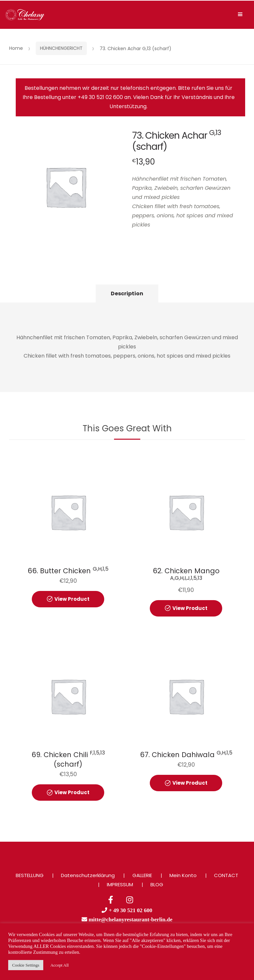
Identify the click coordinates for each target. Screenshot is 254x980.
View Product (72, 599)
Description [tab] (127, 294)
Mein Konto (183, 875)
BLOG (157, 884)
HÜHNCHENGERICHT (61, 48)
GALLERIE (142, 875)
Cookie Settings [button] (26, 965)
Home (16, 48)
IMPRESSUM (120, 884)
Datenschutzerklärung (88, 875)
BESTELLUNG (30, 875)
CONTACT (226, 875)
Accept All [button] (60, 965)
